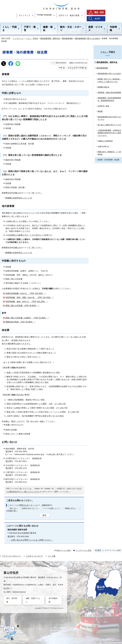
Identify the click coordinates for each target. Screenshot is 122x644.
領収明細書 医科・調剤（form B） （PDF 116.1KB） (30, 298)
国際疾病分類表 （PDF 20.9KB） (20, 322)
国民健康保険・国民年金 (50, 38)
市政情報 (113, 29)
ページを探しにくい (52, 508)
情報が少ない (71, 508)
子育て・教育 (30, 29)
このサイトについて (34, 556)
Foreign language (44, 15)
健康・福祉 (48, 29)
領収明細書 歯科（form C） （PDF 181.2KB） (27, 302)
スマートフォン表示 (113, 550)
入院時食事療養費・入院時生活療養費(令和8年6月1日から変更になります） (109, 133)
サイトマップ (24, 15)
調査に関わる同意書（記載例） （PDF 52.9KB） (27, 318)
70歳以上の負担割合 (105, 141)
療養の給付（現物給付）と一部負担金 (109, 153)
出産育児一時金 (103, 106)
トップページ (18, 38)
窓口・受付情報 (12, 600)
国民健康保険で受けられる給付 (87, 38)
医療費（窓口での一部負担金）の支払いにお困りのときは (109, 80)
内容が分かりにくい (31, 508)
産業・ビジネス (95, 29)
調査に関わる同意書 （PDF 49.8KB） (22, 306)
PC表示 (98, 550)
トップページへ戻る (83, 550)
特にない (14, 508)
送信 (44, 515)
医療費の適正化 (103, 87)
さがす (97, 19)
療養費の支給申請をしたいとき (19, 198)
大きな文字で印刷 (76, 68)
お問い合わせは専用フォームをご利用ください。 (32, 540)
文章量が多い (12, 511)
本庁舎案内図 (53, 600)
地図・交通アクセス (33, 600)
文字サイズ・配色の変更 (69, 15)
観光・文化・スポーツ (71, 29)
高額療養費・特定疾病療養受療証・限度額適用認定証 (109, 99)
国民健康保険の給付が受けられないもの (109, 118)
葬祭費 (100, 111)
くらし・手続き (10, 29)
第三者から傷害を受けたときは (109, 125)
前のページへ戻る (64, 550)
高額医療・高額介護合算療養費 (109, 93)
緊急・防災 (99, 12)
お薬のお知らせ (103, 146)
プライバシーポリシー (11, 556)
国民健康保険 (67, 38)
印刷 (61, 68)
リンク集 (52, 556)
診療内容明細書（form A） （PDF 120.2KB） (26, 293)
